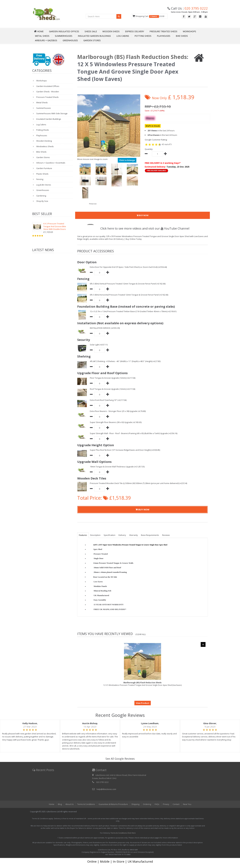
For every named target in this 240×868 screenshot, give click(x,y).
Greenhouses (70, 40)
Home (51, 804)
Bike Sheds (182, 36)
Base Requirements (151, 535)
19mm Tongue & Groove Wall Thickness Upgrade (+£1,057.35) (117, 467)
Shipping (135, 804)
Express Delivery (135, 31)
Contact (176, 804)
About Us (69, 804)
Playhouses (164, 36)
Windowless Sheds (45, 146)
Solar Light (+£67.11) (99, 345)
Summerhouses (64, 36)
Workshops (189, 31)
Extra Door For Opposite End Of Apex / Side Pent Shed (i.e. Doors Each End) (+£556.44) (128, 267)
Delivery (123, 535)
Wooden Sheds (111, 31)
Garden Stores (92, 40)
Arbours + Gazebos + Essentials (51, 163)
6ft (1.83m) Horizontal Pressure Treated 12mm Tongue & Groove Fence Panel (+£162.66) (129, 295)
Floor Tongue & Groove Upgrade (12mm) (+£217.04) (113, 378)
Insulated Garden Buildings (94, 36)
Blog (59, 804)
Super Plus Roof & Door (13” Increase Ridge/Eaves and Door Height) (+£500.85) (125, 450)
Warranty (134, 535)
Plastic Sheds (42, 174)
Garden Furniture (44, 168)
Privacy (166, 804)
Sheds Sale (91, 31)
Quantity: (149, 149)
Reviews (167, 535)
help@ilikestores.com (106, 789)
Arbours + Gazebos (46, 40)
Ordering (147, 804)
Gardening (41, 196)
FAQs (157, 804)
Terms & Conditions (85, 804)
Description (95, 535)
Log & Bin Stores (43, 185)
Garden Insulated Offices (64, 31)
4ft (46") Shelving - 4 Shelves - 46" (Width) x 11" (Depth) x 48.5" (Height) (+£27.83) (125, 361)
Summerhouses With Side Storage (52, 113)
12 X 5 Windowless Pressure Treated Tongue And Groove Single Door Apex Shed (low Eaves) (142, 684)
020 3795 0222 (196, 8)
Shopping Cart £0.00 (149, 16)
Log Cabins (123, 36)
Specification (110, 535)
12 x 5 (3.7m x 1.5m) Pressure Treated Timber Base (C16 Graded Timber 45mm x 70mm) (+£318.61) (133, 311)
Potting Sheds (143, 36)
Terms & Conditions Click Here (123, 833)
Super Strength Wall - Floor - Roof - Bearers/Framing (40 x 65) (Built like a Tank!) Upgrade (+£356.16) (134, 433)
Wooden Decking (44, 141)
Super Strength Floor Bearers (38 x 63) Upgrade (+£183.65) (116, 422)
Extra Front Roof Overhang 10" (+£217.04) (108, 400)
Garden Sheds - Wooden (47, 92)
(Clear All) (141, 634)
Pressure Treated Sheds (163, 31)
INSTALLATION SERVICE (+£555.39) (105, 328)
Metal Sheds (42, 36)
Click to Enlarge (127, 160)
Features (83, 535)
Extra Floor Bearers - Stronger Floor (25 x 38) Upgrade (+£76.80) (118, 411)
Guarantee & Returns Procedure (113, 804)
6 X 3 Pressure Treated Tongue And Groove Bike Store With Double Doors (55, 226)
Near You (187, 804)
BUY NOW (143, 215)
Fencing (40, 179)
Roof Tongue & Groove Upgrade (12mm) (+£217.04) (113, 389)
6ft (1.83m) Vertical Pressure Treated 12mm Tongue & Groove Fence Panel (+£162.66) (128, 284)
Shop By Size (42, 201)
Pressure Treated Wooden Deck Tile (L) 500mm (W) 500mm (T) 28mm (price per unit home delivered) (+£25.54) (139, 483)
